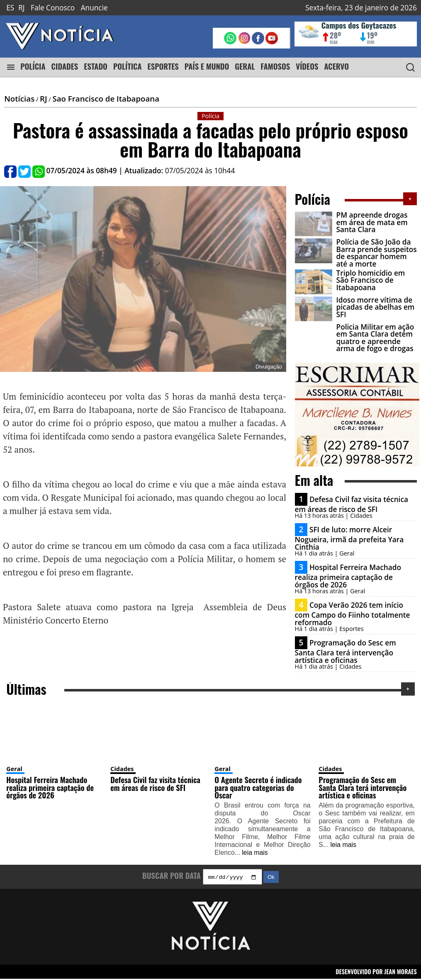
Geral (14, 769)
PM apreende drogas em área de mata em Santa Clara (372, 222)
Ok (271, 878)
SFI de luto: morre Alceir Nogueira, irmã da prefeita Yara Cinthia (349, 538)
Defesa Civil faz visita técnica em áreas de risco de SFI (352, 504)
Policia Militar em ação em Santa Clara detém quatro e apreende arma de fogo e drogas (375, 338)
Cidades (122, 769)
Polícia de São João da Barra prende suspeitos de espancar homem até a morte (377, 253)
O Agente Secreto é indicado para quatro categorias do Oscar (258, 787)
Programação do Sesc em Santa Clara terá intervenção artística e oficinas (346, 651)
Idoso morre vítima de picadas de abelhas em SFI (376, 307)
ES (10, 8)
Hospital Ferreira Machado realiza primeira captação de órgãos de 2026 (348, 576)
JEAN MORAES (400, 972)
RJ (21, 8)
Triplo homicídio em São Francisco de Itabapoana (371, 280)
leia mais (255, 853)
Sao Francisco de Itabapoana (106, 98)
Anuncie (94, 8)
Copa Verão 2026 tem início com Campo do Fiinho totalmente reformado (353, 614)
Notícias (19, 98)
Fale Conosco (53, 8)
